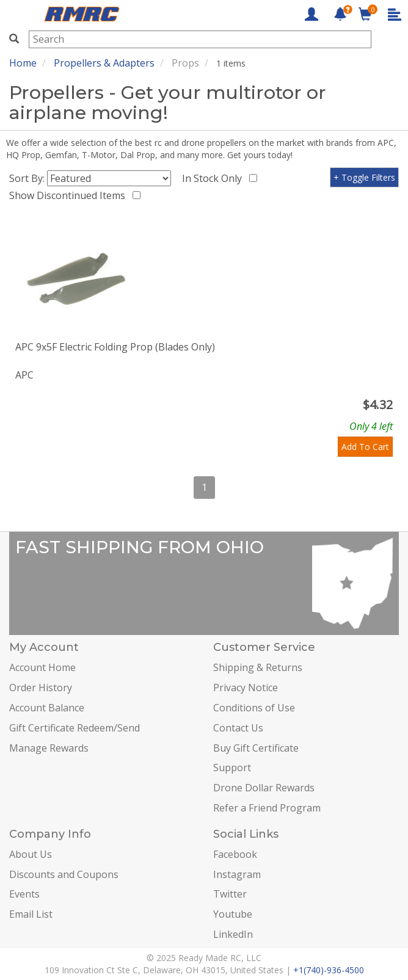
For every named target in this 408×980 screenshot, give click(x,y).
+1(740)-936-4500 (329, 970)
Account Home (42, 667)
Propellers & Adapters (104, 63)
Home (23, 63)
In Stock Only (214, 178)
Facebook (235, 854)
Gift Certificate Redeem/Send (75, 728)
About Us (31, 854)
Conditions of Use (254, 708)
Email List (31, 914)
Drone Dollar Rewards (264, 788)
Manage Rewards (49, 748)
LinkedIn (233, 934)
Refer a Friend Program (267, 808)
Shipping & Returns (258, 667)
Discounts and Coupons (64, 874)
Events (24, 894)
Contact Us (238, 728)
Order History (41, 688)
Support (232, 768)
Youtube (233, 914)
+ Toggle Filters (364, 177)
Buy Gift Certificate (256, 748)
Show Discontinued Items (70, 195)
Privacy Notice (246, 688)
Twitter (230, 894)
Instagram (237, 874)
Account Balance (47, 708)
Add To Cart (365, 447)
